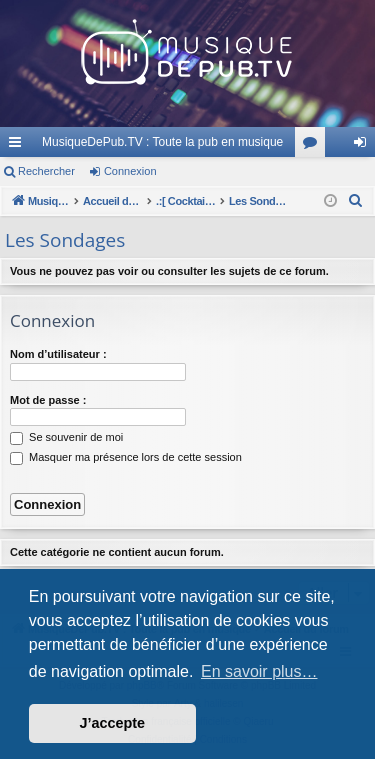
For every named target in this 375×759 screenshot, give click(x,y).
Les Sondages (65, 240)
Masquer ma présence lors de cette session (126, 457)
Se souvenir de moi (66, 437)
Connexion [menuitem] (364, 146)
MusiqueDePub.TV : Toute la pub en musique (162, 142)
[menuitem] (356, 201)
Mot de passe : (48, 400)
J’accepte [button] (113, 723)
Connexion (130, 171)
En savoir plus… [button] (259, 671)
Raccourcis (19, 146)
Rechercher (46, 171)
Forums (314, 146)
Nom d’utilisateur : (58, 354)
